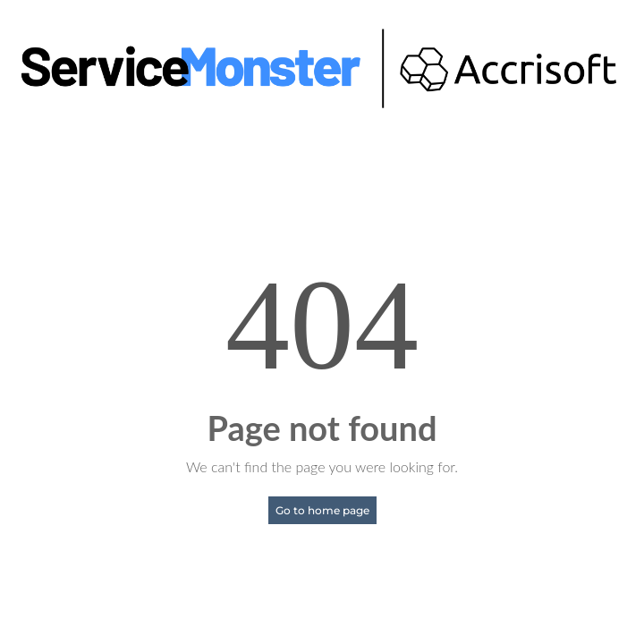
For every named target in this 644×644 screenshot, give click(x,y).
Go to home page (322, 510)
